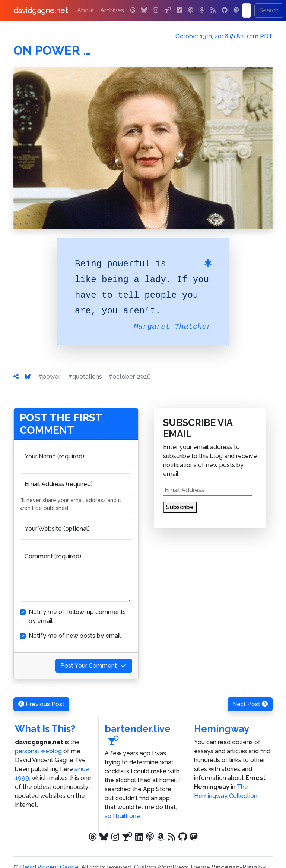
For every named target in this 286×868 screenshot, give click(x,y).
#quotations (85, 377)
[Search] (247, 10)
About (86, 10)
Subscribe (180, 507)
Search (269, 10)
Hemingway (222, 729)
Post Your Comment (94, 666)
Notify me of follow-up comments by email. (77, 616)
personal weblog (38, 751)
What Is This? (45, 729)
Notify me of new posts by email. (75, 636)
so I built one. (123, 816)
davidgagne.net (41, 10)
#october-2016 (129, 377)
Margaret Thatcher (172, 327)
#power (49, 377)
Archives (112, 10)
